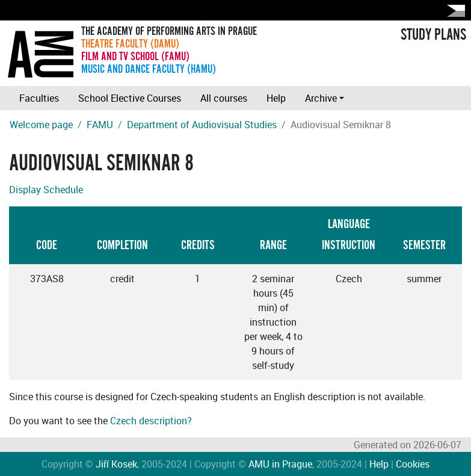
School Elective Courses (130, 98)
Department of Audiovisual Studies (202, 125)
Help (276, 98)
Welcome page (41, 125)
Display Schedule (46, 190)
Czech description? (151, 421)
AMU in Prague (280, 464)
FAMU (100, 125)
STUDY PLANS (433, 35)
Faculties (39, 98)
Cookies (413, 464)
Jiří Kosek (116, 464)
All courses (224, 98)
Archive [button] (321, 98)
